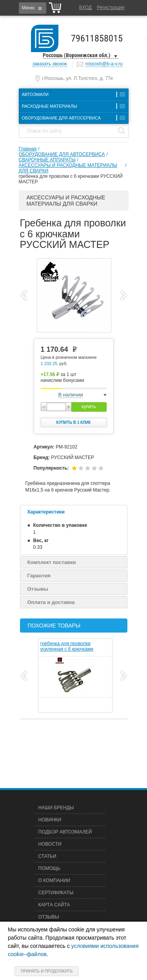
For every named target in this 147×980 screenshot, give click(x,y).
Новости (50, 844)
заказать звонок (49, 64)
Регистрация (111, 7)
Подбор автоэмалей (65, 832)
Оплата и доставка (51, 602)
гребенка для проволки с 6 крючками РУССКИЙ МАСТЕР (71, 179)
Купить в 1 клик (74, 422)
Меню (28, 8)
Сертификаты (56, 893)
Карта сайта (54, 905)
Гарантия (39, 576)
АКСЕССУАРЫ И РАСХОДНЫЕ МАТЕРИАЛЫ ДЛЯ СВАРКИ (68, 168)
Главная (28, 149)
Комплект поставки (52, 562)
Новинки (50, 820)
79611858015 (97, 38)
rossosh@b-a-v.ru (104, 64)
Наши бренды (56, 808)
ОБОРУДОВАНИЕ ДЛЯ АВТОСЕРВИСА (62, 154)
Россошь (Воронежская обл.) (77, 55)
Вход (85, 7)
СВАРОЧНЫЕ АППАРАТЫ (47, 160)
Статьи (47, 856)
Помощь (49, 868)
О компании (54, 881)
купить (89, 407)
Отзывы (38, 589)
